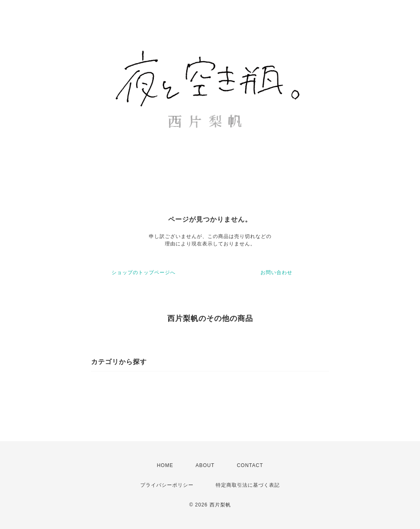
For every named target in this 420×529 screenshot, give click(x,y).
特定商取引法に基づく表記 (248, 485)
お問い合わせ (276, 273)
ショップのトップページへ (144, 273)
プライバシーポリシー (167, 485)
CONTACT (250, 465)
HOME (165, 465)
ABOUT (205, 465)
